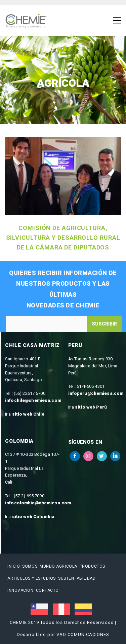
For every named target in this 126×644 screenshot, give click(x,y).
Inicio (14, 566)
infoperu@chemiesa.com (96, 393)
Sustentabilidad (77, 578)
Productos (92, 566)
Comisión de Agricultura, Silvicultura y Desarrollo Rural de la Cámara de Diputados (63, 238)
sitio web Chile (28, 414)
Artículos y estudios (32, 578)
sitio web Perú (91, 407)
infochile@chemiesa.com (33, 400)
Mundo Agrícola (58, 566)
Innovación (20, 590)
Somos (30, 566)
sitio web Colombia (33, 517)
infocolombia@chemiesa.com (38, 503)
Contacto (47, 590)
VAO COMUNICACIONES (83, 634)
